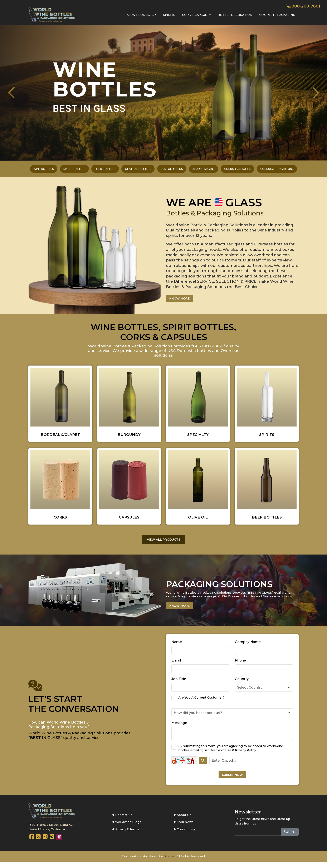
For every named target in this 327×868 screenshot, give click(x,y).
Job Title (179, 684)
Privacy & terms (127, 836)
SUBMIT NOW (232, 781)
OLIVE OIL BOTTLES (133, 170)
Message (179, 728)
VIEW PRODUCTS (140, 15)
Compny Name (248, 647)
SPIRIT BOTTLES (58, 170)
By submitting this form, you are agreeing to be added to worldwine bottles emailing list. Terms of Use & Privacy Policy (231, 753)
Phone (240, 666)
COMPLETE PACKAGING (277, 15)
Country (242, 684)
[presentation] (16, 93)
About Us (183, 821)
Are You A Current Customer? (201, 703)
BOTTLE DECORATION (235, 15)
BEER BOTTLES (94, 170)
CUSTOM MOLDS (173, 170)
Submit (290, 838)
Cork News (185, 828)
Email (176, 666)
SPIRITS (169, 15)
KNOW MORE (182, 302)
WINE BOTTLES (21, 170)
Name (177, 647)
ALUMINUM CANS (212, 170)
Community (185, 836)
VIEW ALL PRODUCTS (163, 544)
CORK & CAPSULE (195, 15)
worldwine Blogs (128, 828)
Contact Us (124, 821)
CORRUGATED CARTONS (299, 170)
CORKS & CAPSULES (253, 170)
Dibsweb (170, 863)
